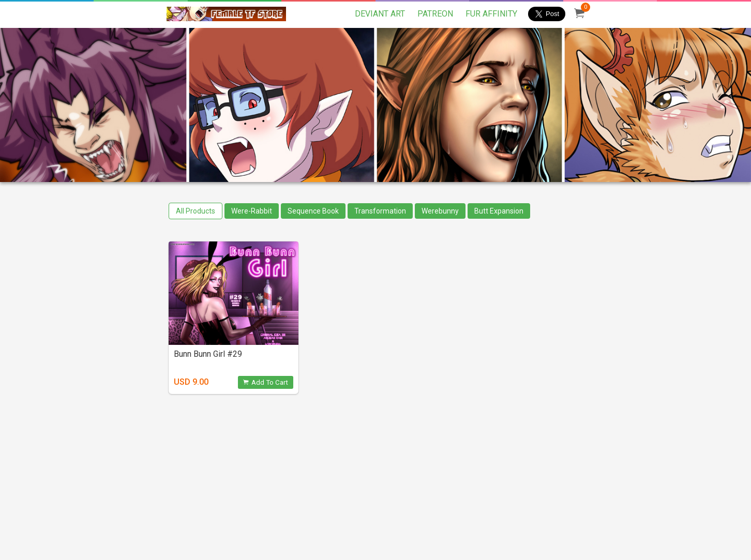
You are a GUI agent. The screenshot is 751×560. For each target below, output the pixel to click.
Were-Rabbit (252, 211)
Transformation (380, 211)
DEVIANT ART (380, 14)
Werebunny (440, 211)
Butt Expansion (499, 211)
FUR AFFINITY (491, 14)
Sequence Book (313, 211)
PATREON (435, 14)
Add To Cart (266, 382)
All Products (196, 211)
